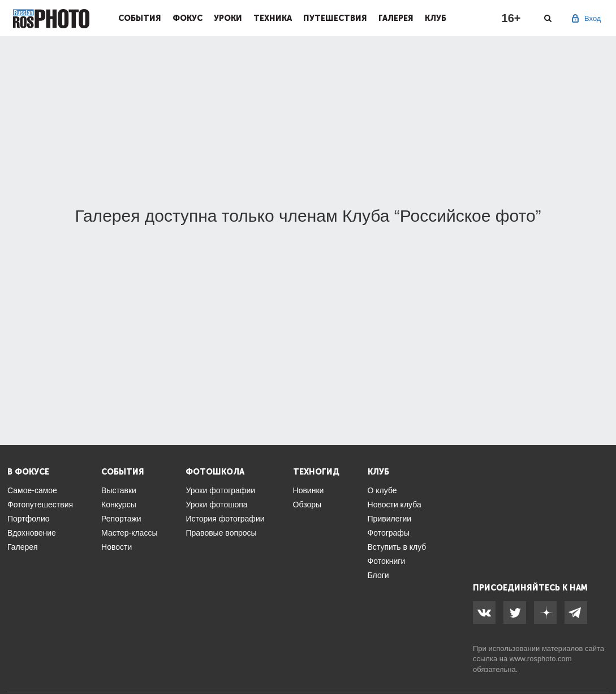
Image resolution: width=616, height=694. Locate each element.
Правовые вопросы (221, 533)
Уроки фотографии (220, 490)
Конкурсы (119, 505)
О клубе (382, 490)
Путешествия (335, 18)
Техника (273, 18)
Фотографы (389, 533)
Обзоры (307, 505)
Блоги (378, 575)
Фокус (188, 18)
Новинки (309, 490)
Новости (117, 547)
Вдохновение (32, 533)
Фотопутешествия (40, 505)
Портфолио (29, 519)
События (140, 18)
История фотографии (225, 519)
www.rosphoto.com (541, 659)
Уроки (228, 18)
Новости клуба (395, 505)
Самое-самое (32, 490)
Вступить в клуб (397, 547)
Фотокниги (387, 561)
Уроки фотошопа (216, 505)
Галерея (396, 18)
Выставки (119, 490)
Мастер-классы (129, 533)
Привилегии (390, 519)
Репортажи (121, 519)
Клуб (436, 18)
